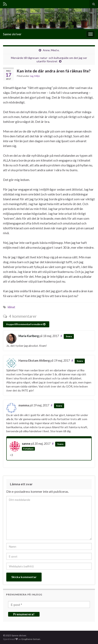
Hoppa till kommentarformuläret (26, 324)
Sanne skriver (12, 34)
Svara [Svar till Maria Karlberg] (69, 336)
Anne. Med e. (51, 50)
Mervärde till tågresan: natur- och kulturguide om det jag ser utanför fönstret (49, 59)
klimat (11, 307)
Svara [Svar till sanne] (60, 444)
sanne (26, 444)
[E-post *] (49, 604)
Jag (32, 76)
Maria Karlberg (29, 336)
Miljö (37, 76)
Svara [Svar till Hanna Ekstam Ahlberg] (80, 361)
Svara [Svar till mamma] (59, 406)
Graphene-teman (31, 639)
